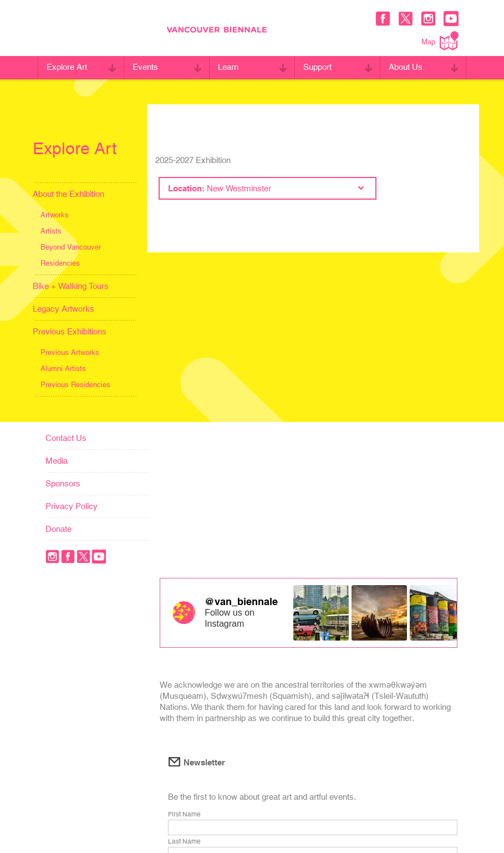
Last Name (184, 841)
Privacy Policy (72, 506)
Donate (58, 529)
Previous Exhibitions (70, 331)
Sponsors (63, 483)
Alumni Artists (63, 369)
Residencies (60, 263)
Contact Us (66, 438)
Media (57, 461)
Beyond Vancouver (71, 247)
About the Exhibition (68, 194)
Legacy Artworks (63, 309)
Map (440, 41)
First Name (184, 814)
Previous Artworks (70, 352)
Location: (266, 188)
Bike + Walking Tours (71, 286)
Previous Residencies (75, 385)
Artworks (55, 215)
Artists (51, 231)
